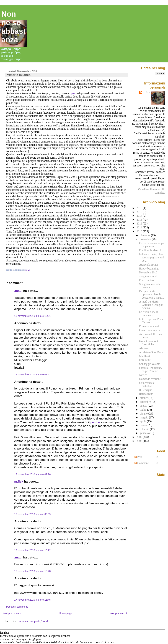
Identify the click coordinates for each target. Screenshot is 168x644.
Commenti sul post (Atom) (33, 621)
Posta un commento (17, 607)
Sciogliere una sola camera (150, 286)
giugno (144, 414)
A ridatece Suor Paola (151, 352)
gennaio (145, 433)
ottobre (144, 398)
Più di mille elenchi (150, 250)
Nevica (143, 375)
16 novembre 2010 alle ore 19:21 (32, 316)
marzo (144, 425)
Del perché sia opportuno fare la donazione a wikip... (152, 294)
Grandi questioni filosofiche (148, 343)
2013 (140, 220)
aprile (143, 421)
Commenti (142, 463)
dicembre (145, 235)
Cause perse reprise (150, 330)
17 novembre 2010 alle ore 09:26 (32, 474)
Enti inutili (145, 360)
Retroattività (146, 394)
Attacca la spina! (149, 265)
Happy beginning (149, 269)
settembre (146, 402)
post (73, 93)
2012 (140, 224)
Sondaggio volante (150, 364)
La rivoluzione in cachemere (149, 314)
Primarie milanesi (19, 75)
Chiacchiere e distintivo (147, 384)
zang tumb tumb (148, 276)
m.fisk (19, 481)
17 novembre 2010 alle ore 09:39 (32, 514)
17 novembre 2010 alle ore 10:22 (32, 550)
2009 (140, 437)
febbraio (145, 429)
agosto (144, 406)
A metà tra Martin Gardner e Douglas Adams (151, 305)
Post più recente (12, 613)
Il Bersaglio (146, 390)
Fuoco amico (146, 280)
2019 (140, 208)
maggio (144, 417)
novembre (146, 239)
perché (95, 422)
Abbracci (144, 348)
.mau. (18, 291)
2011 (140, 227)
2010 (140, 231)
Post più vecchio (119, 613)
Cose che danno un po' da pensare (152, 245)
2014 (140, 216)
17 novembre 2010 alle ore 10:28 (32, 571)
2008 (140, 441)
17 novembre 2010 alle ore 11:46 (32, 600)
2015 (140, 212)
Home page (65, 613)
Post (138, 457)
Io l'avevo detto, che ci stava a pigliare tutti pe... (152, 257)
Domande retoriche (150, 379)
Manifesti (144, 356)
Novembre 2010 (148, 272)
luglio (144, 410)
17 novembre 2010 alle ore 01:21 (32, 375)
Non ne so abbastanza (14, 27)
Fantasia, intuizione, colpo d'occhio (150, 369)
